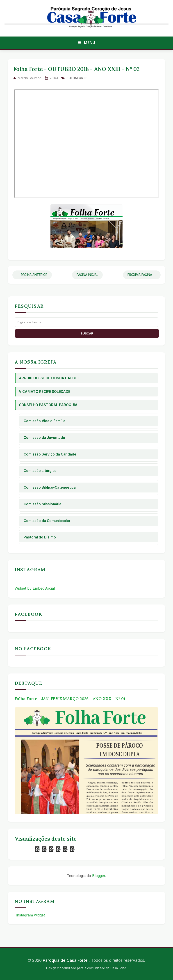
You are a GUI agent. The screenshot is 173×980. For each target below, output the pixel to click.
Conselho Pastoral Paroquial (49, 405)
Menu (86, 43)
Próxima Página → (142, 275)
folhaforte (77, 78)
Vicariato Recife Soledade (45, 392)
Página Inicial (87, 275)
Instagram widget (30, 915)
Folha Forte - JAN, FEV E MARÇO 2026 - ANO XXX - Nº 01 (70, 699)
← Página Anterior (32, 275)
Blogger (99, 876)
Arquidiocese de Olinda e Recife (49, 378)
